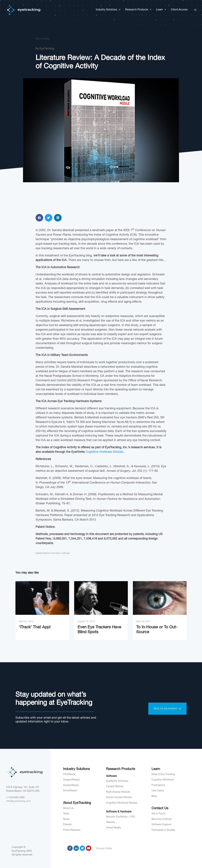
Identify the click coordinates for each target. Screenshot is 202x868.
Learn (161, 10)
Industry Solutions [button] (108, 10)
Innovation (56, 806)
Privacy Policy (104, 849)
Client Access (179, 10)
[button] (119, 10)
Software (66, 806)
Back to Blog (42, 40)
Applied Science (43, 806)
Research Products (138, 10)
